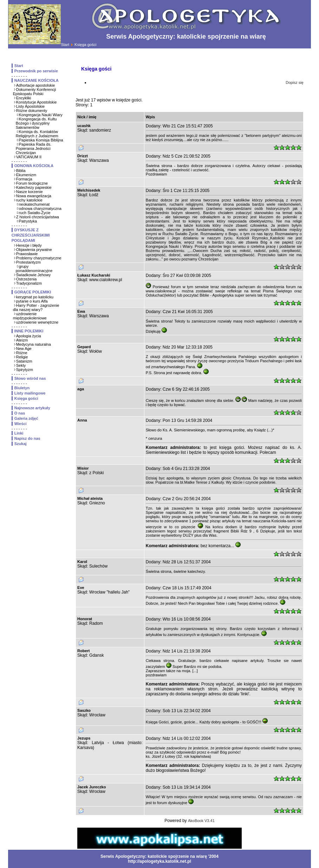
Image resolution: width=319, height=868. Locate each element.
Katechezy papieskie (34, 187)
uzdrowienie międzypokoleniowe (30, 316)
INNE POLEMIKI (29, 331)
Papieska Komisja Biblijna (41, 140)
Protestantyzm (28, 262)
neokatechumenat (34, 204)
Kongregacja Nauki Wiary (41, 115)
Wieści (21, 424)
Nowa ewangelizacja (34, 196)
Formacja (24, 179)
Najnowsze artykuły (32, 408)
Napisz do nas (27, 438)
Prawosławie (27, 254)
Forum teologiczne (32, 183)
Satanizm (24, 361)
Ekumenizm (26, 175)
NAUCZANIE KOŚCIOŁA (37, 80)
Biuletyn (22, 388)
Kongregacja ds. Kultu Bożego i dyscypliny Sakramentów (36, 123)
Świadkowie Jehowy (33, 275)
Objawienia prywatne (34, 250)
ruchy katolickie (29, 200)
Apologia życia (29, 336)
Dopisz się (295, 82)
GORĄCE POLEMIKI (33, 292)
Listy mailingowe (30, 393)
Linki (19, 433)
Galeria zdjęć (26, 418)
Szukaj (21, 444)
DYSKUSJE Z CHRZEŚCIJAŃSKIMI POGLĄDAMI (31, 235)
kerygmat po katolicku (35, 297)
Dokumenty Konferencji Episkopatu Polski (35, 92)
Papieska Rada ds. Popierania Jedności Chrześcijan (34, 148)
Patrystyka (28, 221)
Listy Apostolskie (30, 106)
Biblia (21, 171)
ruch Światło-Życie (35, 213)
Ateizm (22, 340)
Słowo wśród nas (30, 378)
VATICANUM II (29, 157)
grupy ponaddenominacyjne (34, 269)
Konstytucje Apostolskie (37, 102)
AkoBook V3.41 (201, 821)
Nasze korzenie (30, 192)
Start (65, 45)
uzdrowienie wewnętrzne (37, 322)
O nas (20, 413)
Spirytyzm (25, 370)
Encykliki (24, 98)
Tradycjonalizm (29, 283)
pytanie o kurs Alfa (32, 301)
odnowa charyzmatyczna (40, 208)
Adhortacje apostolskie (36, 85)
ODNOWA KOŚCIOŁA (34, 166)
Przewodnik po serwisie (36, 71)
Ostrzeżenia (27, 279)
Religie (22, 357)
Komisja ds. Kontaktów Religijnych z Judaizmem (37, 134)
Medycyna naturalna (34, 344)
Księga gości (26, 398)
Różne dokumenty (32, 111)
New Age (24, 349)
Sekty (21, 365)
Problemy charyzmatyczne (39, 258)
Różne (22, 353)
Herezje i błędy (29, 245)
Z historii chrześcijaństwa (38, 217)
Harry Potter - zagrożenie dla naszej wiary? (36, 307)
